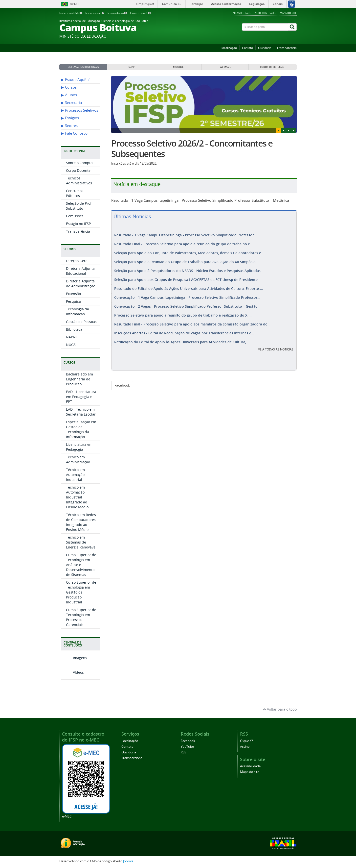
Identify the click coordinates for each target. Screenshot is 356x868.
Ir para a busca (118, 13)
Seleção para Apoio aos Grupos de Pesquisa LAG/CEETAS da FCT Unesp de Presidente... (187, 277)
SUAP (132, 67)
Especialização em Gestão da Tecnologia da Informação (81, 429)
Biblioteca (74, 329)
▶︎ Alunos (69, 95)
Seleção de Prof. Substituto (79, 206)
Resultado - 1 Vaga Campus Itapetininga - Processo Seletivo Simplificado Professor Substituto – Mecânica (200, 200)
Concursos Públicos (75, 193)
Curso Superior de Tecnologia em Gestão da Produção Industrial (81, 592)
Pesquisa (73, 301)
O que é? (246, 741)
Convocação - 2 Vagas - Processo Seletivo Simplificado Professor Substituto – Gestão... (187, 302)
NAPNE (72, 337)
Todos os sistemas (272, 67)
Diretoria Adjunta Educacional (80, 271)
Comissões (75, 216)
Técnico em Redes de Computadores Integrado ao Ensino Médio (81, 522)
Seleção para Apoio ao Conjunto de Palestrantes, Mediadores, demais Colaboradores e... (189, 252)
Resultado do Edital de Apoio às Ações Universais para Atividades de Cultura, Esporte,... (189, 285)
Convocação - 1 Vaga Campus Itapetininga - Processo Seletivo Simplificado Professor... (187, 294)
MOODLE (178, 67)
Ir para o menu (95, 13)
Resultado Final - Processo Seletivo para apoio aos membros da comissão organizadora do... (192, 319)
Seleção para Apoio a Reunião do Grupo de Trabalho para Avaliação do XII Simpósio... (186, 260)
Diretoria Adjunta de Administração (81, 284)
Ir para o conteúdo (71, 13)
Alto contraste (265, 13)
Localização (229, 48)
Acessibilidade (242, 13)
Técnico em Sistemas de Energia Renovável (81, 542)
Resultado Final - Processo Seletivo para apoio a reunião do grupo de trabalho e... (184, 243)
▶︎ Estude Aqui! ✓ (76, 80)
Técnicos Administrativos (79, 181)
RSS (183, 752)
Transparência (287, 48)
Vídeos (72, 672)
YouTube (187, 747)
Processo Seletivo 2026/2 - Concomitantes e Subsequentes (192, 149)
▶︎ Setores (69, 126)
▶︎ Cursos (69, 87)
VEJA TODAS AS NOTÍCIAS (276, 343)
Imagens (74, 658)
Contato (247, 48)
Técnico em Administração (78, 459)
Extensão (73, 294)
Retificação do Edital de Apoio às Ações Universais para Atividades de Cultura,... (182, 336)
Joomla (128, 861)
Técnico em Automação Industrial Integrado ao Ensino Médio (77, 497)
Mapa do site (288, 13)
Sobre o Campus (80, 163)
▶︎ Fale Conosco (74, 133)
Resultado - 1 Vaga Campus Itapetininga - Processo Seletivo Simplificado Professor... (186, 235)
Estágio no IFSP (78, 224)
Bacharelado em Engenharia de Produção (79, 379)
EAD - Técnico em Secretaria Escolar (81, 412)
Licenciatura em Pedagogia (79, 447)
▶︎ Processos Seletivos (80, 110)
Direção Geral (77, 261)
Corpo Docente (78, 170)
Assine (245, 747)
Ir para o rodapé (140, 13)
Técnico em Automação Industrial (75, 475)
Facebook (122, 379)
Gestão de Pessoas (81, 322)
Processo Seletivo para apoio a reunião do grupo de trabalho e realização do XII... (183, 311)
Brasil (75, 4)
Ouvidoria (265, 48)
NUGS (71, 345)
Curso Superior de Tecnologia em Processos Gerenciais (81, 617)
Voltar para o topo (280, 709)
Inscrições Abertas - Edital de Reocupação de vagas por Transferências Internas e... (184, 328)
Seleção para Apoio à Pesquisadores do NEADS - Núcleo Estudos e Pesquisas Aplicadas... (189, 269)
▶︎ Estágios (70, 118)
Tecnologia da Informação (78, 311)
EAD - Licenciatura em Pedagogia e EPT (81, 397)
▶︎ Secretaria (71, 103)
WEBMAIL (225, 67)
